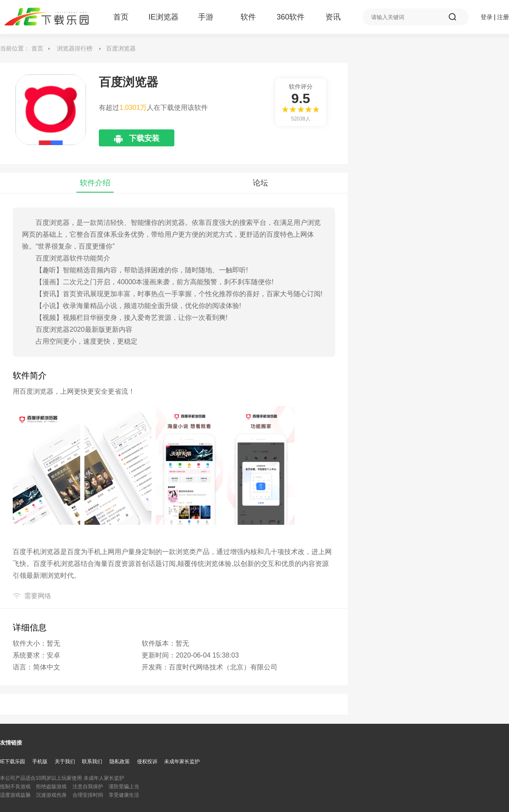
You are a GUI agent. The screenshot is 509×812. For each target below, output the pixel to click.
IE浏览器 (163, 17)
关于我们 (65, 762)
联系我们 (92, 762)
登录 (487, 17)
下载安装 (137, 140)
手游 (206, 17)
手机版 (40, 762)
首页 (121, 17)
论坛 (260, 183)
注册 (503, 17)
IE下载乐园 (13, 762)
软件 (248, 17)
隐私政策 (120, 762)
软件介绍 (95, 183)
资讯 (333, 17)
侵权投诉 (147, 762)
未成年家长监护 (182, 762)
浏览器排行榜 (75, 48)
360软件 (291, 17)
